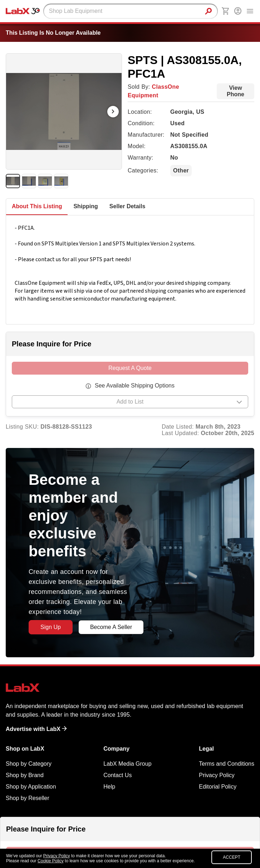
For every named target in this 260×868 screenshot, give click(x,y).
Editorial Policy (218, 787)
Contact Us (117, 775)
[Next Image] (113, 112)
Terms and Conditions (227, 764)
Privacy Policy (217, 775)
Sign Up (51, 627)
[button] (130, 403)
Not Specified (189, 135)
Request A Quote (130, 368)
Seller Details (127, 206)
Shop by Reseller (28, 798)
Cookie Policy (51, 861)
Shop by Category (29, 764)
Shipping (85, 206)
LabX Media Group (127, 764)
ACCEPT (232, 857)
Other (181, 170)
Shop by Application (31, 787)
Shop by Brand (25, 775)
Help (109, 787)
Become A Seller (111, 627)
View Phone (236, 91)
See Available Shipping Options (135, 386)
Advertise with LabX (36, 729)
